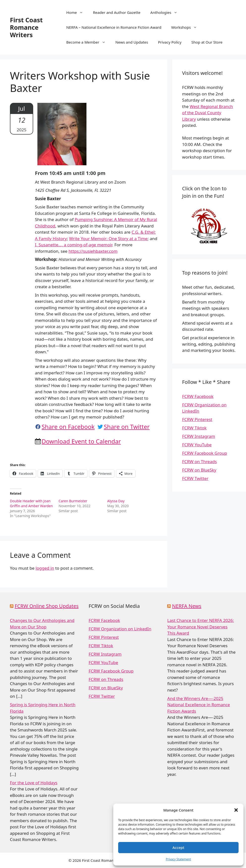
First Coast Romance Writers (26, 27)
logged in (45, 568)
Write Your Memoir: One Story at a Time (108, 238)
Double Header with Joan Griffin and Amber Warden (31, 503)
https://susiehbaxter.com (93, 251)
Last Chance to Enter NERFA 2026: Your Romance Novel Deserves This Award (201, 627)
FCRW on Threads (199, 462)
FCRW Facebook (198, 396)
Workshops (187, 27)
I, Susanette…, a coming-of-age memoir (74, 245)
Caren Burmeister (73, 501)
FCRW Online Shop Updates (47, 606)
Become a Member (88, 42)
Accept (178, 847)
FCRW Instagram (199, 436)
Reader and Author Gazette (117, 12)
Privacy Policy (170, 42)
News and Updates (132, 42)
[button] (236, 810)
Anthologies (166, 12)
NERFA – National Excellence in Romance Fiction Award (114, 27)
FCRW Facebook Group (205, 453)
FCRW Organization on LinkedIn (120, 629)
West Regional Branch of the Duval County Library (207, 113)
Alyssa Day (116, 501)
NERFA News (187, 606)
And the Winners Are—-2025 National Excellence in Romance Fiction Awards (199, 705)
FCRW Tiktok (194, 428)
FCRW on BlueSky (199, 470)
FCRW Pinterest (197, 419)
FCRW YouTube (197, 445)
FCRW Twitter (195, 478)
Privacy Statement (178, 859)
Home (77, 12)
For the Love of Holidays (34, 783)
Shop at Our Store (207, 42)
